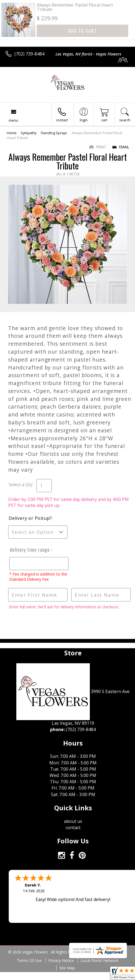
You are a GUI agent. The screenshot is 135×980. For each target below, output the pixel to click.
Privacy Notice (61, 960)
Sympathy (29, 133)
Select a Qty (21, 485)
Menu (13, 120)
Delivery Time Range (29, 550)
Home (12, 133)
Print (98, 147)
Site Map (67, 968)
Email (121, 147)
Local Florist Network (99, 960)
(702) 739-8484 (29, 54)
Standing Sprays (54, 133)
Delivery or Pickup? (30, 518)
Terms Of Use (29, 960)
